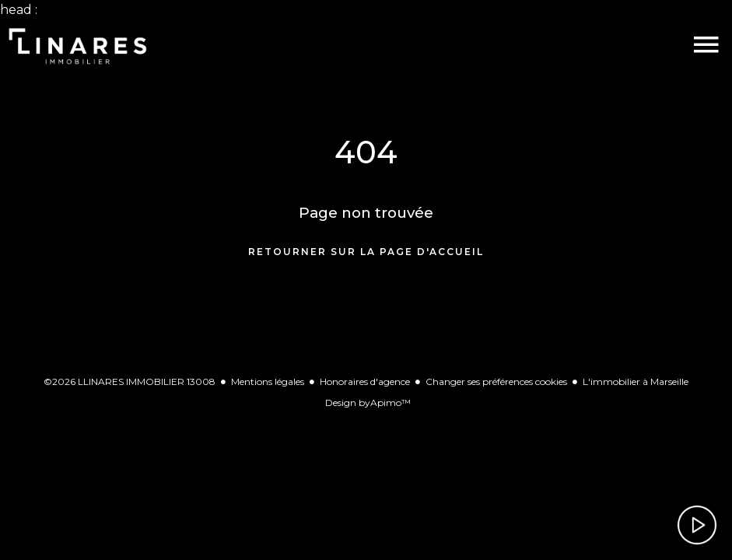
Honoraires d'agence (365, 381)
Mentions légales (268, 381)
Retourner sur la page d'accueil (366, 252)
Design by (368, 402)
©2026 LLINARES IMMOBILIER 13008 (130, 381)
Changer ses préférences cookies (496, 381)
